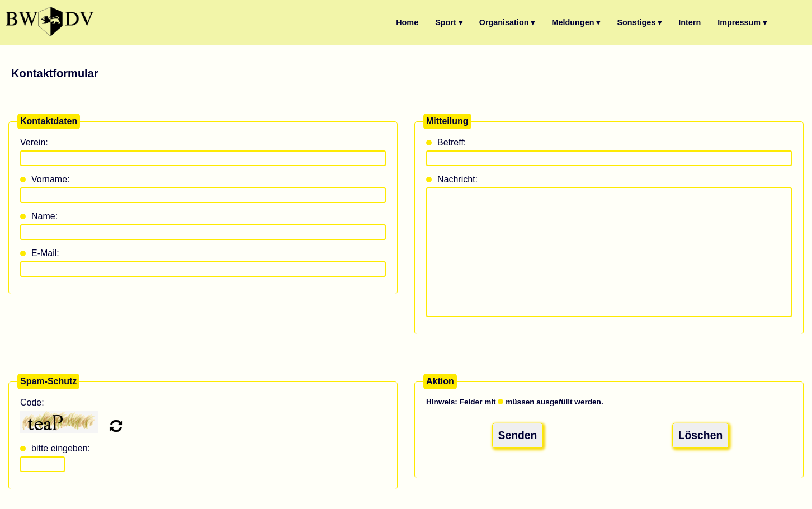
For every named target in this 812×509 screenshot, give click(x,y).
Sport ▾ (449, 22)
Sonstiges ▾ (639, 22)
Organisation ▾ (507, 22)
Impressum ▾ (742, 22)
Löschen (701, 434)
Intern (690, 22)
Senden (518, 434)
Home (407, 22)
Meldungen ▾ (576, 22)
